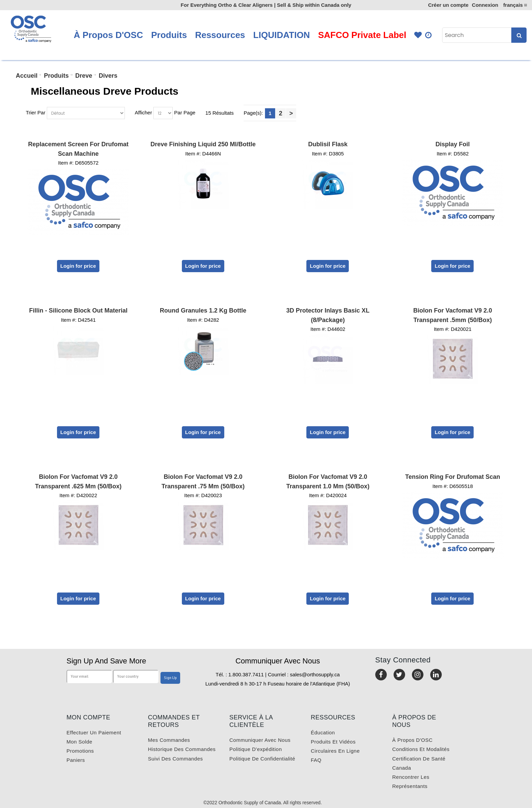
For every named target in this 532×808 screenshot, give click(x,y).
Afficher (143, 112)
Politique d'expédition (256, 749)
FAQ (316, 760)
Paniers (76, 760)
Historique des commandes (182, 749)
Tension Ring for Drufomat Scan (453, 477)
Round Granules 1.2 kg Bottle (203, 311)
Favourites (418, 35)
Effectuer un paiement (94, 732)
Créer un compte (448, 5)
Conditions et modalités (421, 749)
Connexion (485, 5)
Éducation (323, 732)
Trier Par (36, 112)
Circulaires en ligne (335, 751)
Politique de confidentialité (262, 759)
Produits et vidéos (333, 742)
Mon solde (79, 742)
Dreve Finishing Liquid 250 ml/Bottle (203, 144)
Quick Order (429, 35)
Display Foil (453, 144)
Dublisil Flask (328, 144)
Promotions (80, 751)
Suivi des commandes (175, 759)
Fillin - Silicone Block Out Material (78, 311)
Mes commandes (169, 740)
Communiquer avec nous (260, 740)
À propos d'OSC (412, 740)
